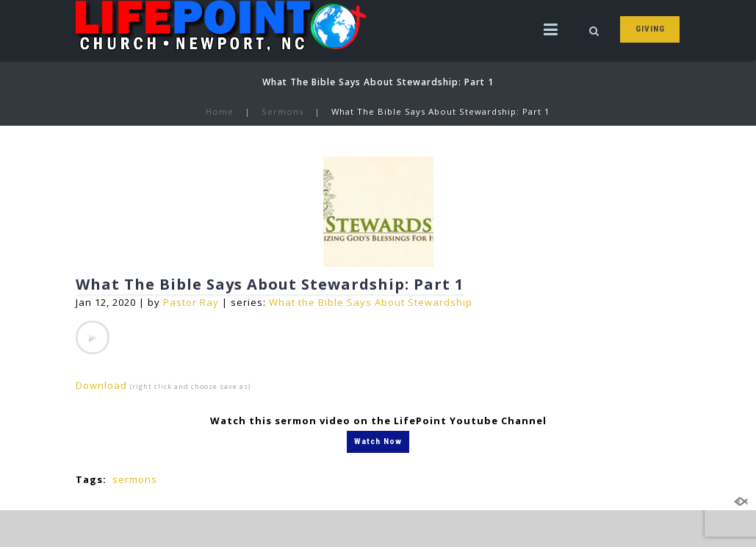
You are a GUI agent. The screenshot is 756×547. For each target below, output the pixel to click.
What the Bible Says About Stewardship (371, 302)
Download (101, 385)
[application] (93, 337)
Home (220, 111)
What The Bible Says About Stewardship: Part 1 (270, 284)
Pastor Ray (191, 302)
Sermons (282, 111)
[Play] (93, 337)
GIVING (650, 29)
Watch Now (378, 441)
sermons (135, 479)
